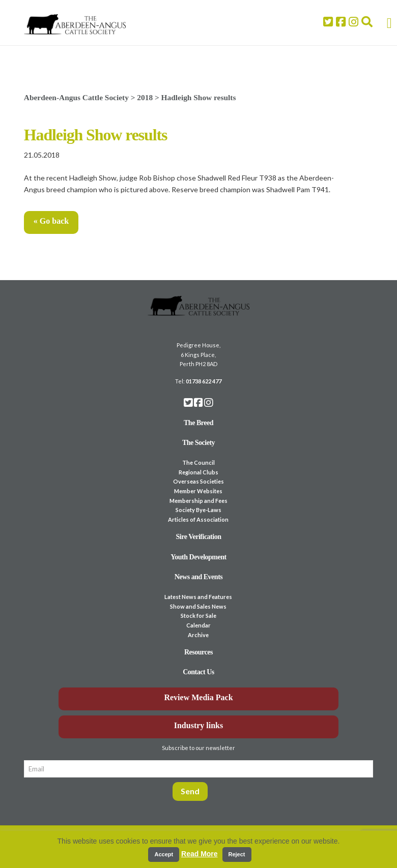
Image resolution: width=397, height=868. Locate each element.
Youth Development (198, 557)
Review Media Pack (198, 697)
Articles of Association (198, 519)
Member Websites (198, 491)
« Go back (51, 221)
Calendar (198, 625)
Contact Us (198, 672)
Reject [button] (237, 854)
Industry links (199, 725)
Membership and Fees (198, 501)
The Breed (198, 423)
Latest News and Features (198, 597)
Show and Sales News (198, 606)
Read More (200, 854)
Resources (198, 652)
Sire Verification (198, 537)
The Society (198, 443)
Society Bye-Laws (198, 510)
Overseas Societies (198, 481)
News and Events (199, 577)
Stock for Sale (198, 616)
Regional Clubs (198, 472)
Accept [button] (164, 854)
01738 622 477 (204, 381)
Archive (198, 635)
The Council (198, 462)
